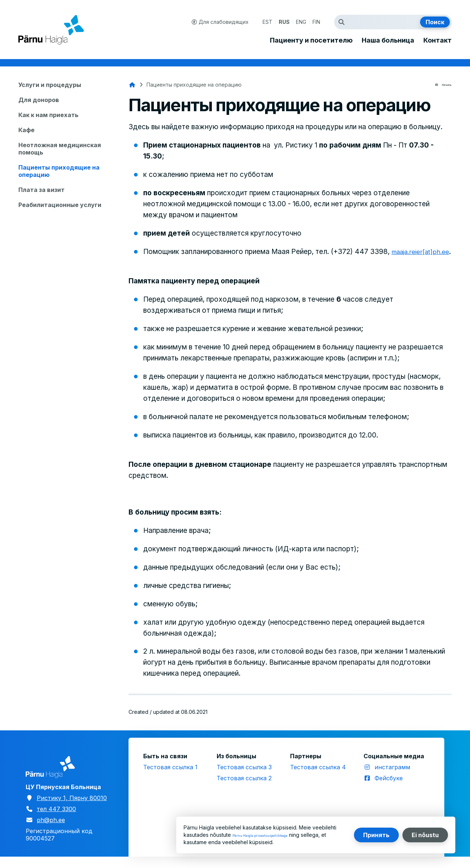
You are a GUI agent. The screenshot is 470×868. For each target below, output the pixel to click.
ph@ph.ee (51, 831)
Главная (132, 85)
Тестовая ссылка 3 (244, 778)
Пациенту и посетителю (311, 40)
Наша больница (388, 40)
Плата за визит (41, 190)
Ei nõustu (425, 835)
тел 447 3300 (56, 820)
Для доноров (39, 100)
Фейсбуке (389, 789)
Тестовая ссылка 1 (170, 778)
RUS (284, 22)
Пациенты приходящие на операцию (59, 171)
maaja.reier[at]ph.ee (176, 263)
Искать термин (343, 22)
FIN (316, 22)
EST (267, 22)
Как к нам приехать (48, 115)
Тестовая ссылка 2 (244, 789)
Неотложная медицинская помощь (60, 149)
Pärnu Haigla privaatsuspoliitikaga (273, 835)
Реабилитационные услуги (60, 205)
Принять (376, 835)
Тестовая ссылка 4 (318, 778)
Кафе (26, 130)
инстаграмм (392, 778)
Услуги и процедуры (50, 85)
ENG (301, 22)
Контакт (438, 40)
